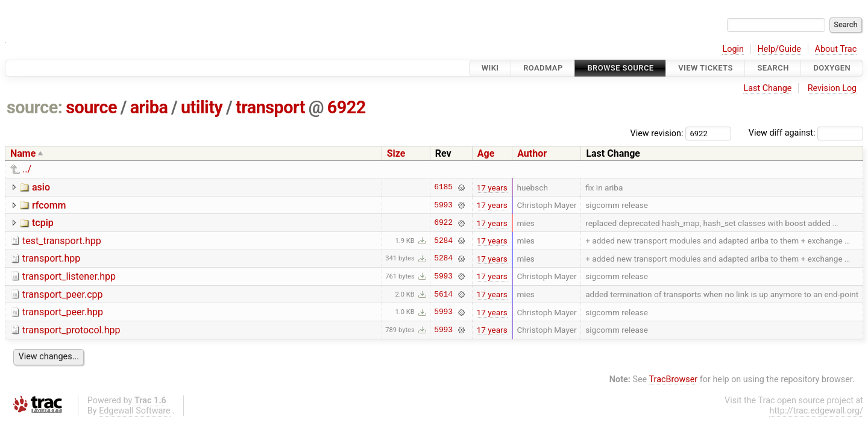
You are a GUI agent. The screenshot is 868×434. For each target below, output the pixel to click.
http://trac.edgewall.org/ (816, 411)
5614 (443, 294)
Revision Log (832, 88)
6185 (443, 187)
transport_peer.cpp (63, 294)
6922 (347, 107)
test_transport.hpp (62, 241)
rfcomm (49, 205)
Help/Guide (779, 49)
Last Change (767, 88)
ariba (149, 107)
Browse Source (620, 68)
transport (270, 107)
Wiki (490, 68)
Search (773, 68)
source (91, 107)
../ (27, 169)
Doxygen (832, 68)
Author (532, 153)
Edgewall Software (135, 411)
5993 (443, 205)
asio (41, 187)
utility (202, 107)
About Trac (836, 49)
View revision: (657, 133)
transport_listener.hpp (69, 276)
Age (486, 153)
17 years (492, 187)
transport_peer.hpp (63, 312)
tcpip (43, 223)
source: (35, 107)
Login (733, 49)
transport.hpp (51, 258)
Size (396, 153)
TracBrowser (674, 379)
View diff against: (806, 133)
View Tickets (705, 68)
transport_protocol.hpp (71, 330)
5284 (443, 241)
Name (23, 153)
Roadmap (543, 68)
